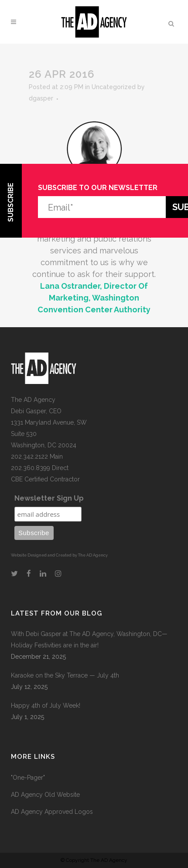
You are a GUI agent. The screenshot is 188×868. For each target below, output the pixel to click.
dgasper (41, 98)
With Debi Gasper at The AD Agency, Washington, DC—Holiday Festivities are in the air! (89, 640)
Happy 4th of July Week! (46, 705)
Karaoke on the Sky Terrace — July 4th (65, 675)
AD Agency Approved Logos (52, 812)
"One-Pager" (28, 778)
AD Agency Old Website (45, 795)
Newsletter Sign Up (49, 498)
